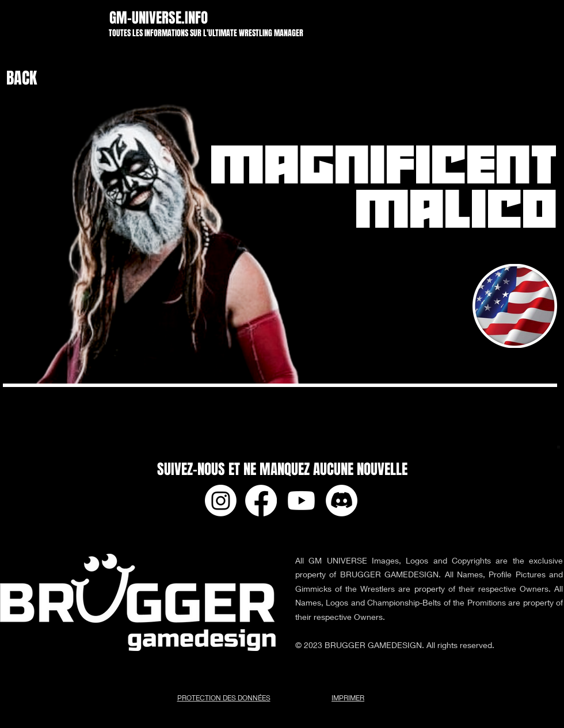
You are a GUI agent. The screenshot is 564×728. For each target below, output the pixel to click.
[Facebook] (261, 501)
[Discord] (342, 501)
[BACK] (35, 78)
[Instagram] (221, 501)
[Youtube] (301, 501)
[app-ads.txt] (559, 449)
